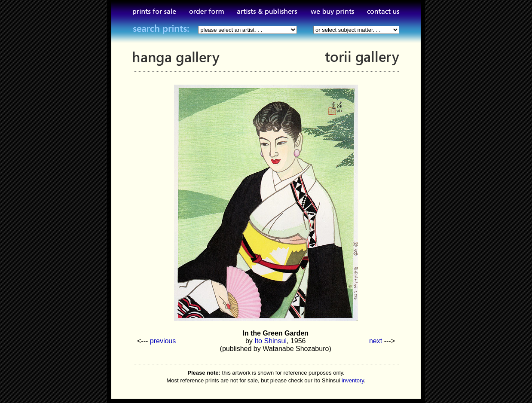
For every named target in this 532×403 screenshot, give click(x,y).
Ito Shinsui (271, 341)
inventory (353, 380)
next (376, 341)
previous (163, 341)
